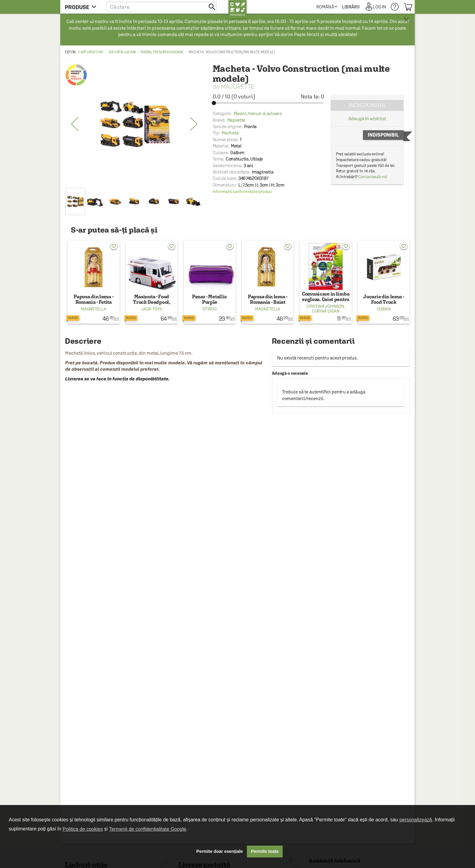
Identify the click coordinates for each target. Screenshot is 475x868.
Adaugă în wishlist (367, 119)
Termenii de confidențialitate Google (148, 829)
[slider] (268, 103)
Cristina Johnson (325, 306)
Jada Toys (151, 309)
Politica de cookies (83, 829)
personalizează (416, 820)
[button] (161, 7)
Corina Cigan (326, 311)
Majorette (237, 86)
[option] (134, 124)
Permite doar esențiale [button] (220, 851)
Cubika (384, 309)
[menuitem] (327, 7)
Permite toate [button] (265, 851)
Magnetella (93, 309)
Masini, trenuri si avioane (162, 52)
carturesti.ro (91, 52)
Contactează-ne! (373, 177)
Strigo (209, 309)
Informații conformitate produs (242, 191)
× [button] (406, 20)
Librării (351, 7)
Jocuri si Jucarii (122, 52)
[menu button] (82, 7)
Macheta (230, 133)
